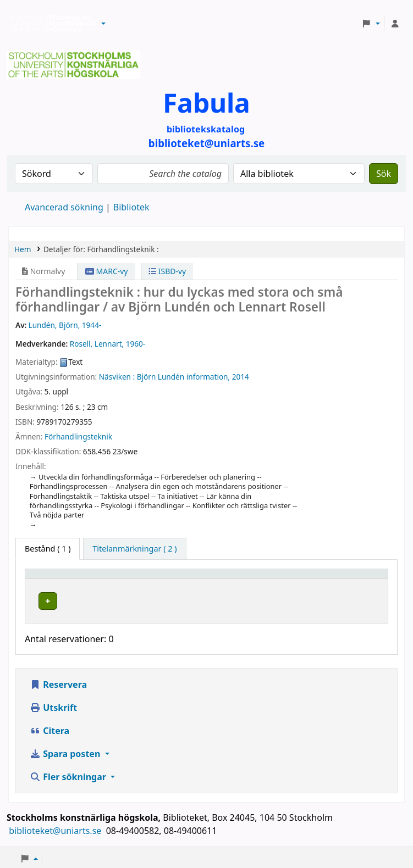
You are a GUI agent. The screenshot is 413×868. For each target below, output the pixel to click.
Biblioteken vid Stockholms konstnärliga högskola (50, 24)
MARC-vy (107, 271)
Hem (23, 249)
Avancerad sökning (64, 207)
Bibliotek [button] (136, 579)
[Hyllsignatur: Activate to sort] (286, 578)
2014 (241, 377)
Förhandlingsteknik (78, 436)
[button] (103, 24)
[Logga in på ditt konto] (395, 24)
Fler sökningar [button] (69, 774)
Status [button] (347, 579)
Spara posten (66, 751)
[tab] (134, 549)
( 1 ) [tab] (48, 549)
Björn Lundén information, (183, 377)
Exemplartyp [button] (55, 579)
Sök (384, 174)
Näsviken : (117, 377)
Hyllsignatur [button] (271, 579)
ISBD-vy (167, 271)
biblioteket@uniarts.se (56, 828)
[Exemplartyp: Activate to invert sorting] (70, 578)
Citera (49, 728)
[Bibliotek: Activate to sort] (178, 578)
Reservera (58, 682)
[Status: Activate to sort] (359, 578)
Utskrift (53, 705)
